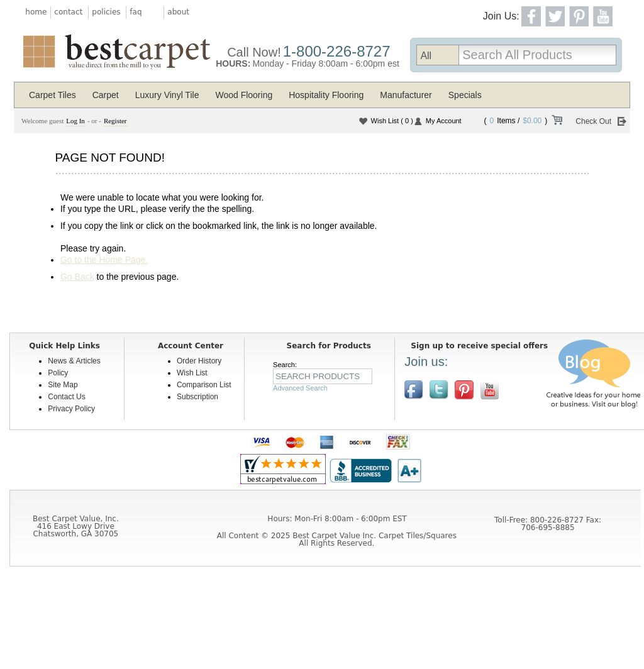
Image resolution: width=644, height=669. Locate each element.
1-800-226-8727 (337, 51)
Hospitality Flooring (326, 95)
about (178, 12)
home (36, 12)
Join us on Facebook (414, 390)
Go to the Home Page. (104, 260)
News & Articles (74, 361)
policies (106, 12)
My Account (444, 121)
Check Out (593, 121)
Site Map (63, 385)
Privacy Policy (71, 409)
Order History (199, 361)
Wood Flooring (244, 95)
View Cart (557, 122)
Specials (465, 95)
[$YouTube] (489, 390)
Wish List (392, 121)
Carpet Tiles (53, 95)
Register (115, 121)
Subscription (197, 397)
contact (68, 12)
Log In (75, 121)
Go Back (77, 277)
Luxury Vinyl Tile (167, 95)
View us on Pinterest (464, 390)
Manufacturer (406, 95)
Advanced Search (300, 388)
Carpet (106, 95)
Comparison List (204, 385)
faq (136, 12)
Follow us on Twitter (439, 390)
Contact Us (66, 397)
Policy (58, 373)
